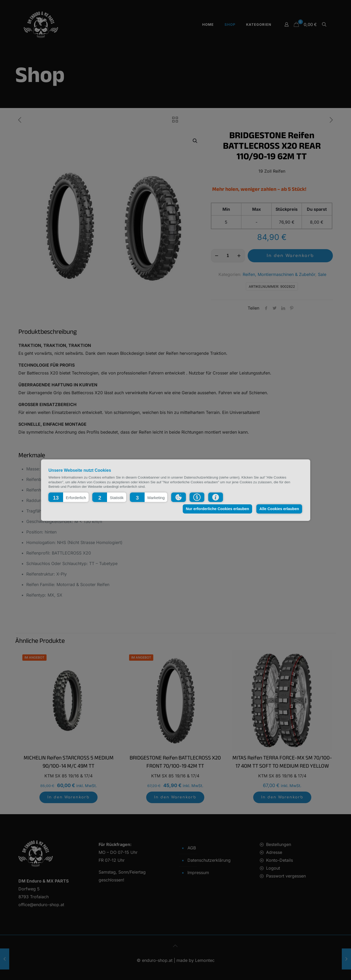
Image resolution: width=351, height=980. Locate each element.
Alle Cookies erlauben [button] (279, 509)
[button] (68, 497)
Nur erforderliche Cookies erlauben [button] (218, 509)
